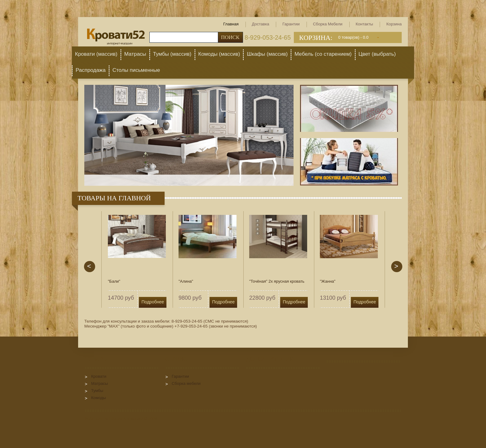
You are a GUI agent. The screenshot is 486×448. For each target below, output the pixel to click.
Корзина (394, 24)
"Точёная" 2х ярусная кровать (277, 281)
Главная (231, 24)
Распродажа (91, 70)
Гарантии (291, 24)
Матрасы (135, 54)
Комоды (99, 398)
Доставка (261, 24)
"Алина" (186, 281)
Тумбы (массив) (172, 54)
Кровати (99, 376)
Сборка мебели (328, 24)
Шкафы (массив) (267, 54)
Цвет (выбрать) (377, 54)
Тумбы (97, 391)
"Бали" (114, 281)
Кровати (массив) (96, 54)
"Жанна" (328, 281)
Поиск (230, 37)
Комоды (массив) (219, 54)
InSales (115, 419)
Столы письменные (136, 70)
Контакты (365, 24)
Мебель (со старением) (323, 54)
